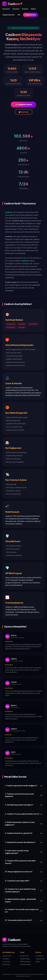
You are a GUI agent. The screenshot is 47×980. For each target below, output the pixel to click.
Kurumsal (16, 9)
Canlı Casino (6, 962)
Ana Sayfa (6, 9)
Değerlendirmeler (9, 15)
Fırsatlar (25, 9)
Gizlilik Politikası (25, 959)
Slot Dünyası (6, 964)
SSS (19, 15)
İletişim (38, 962)
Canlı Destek (40, 956)
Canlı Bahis (6, 959)
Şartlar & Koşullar (25, 964)
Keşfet (33, 9)
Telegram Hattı (40, 959)
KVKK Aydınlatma (25, 962)
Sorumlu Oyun (25, 956)
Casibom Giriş (31, 15)
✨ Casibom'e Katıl (23, 104)
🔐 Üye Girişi (23, 112)
